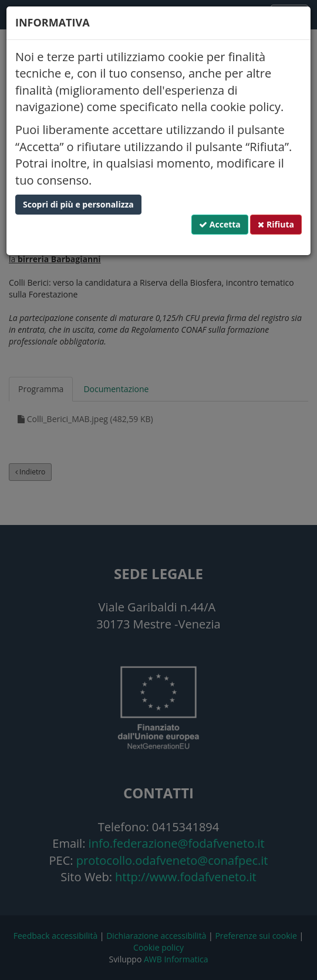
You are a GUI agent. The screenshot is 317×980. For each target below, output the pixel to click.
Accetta (220, 224)
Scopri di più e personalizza (78, 204)
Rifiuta (276, 224)
